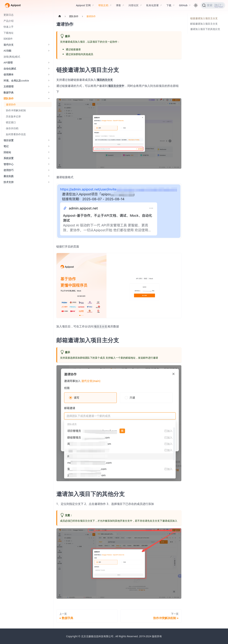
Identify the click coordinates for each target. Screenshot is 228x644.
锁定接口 (11, 122)
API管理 (8, 63)
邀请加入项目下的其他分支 (205, 29)
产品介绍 (9, 21)
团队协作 (9, 98)
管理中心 (9, 164)
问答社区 (134, 5)
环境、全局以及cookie (16, 81)
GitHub (183, 5)
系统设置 (9, 158)
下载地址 (9, 33)
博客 (118, 5)
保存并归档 (12, 128)
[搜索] (213, 5)
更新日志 (9, 15)
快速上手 (9, 27)
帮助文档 (103, 5)
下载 (169, 5)
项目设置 (9, 140)
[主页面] (60, 16)
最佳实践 (9, 176)
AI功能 (7, 51)
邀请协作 (11, 104)
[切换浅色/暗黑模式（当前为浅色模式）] (196, 5)
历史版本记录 (13, 116)
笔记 (6, 146)
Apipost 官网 (83, 5)
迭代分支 (9, 45)
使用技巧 (9, 170)
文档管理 (9, 86)
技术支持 (9, 182)
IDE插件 (8, 39)
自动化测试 (10, 69)
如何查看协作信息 (16, 134)
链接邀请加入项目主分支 (204, 18)
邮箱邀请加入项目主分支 (204, 24)
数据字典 (9, 92)
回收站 (7, 152)
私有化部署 (152, 5)
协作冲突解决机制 (16, 110)
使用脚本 (9, 74)
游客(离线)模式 (12, 57)
